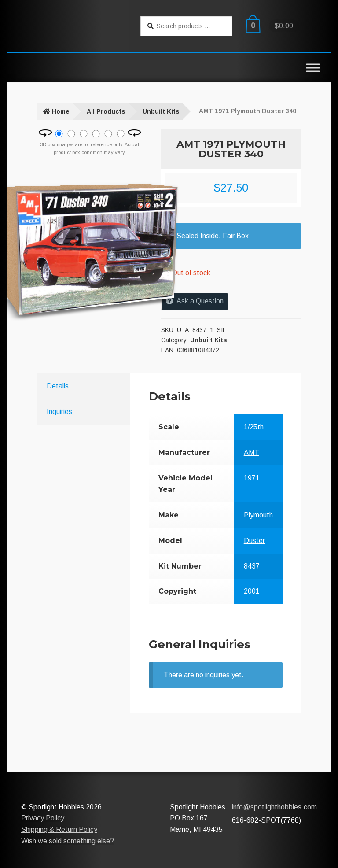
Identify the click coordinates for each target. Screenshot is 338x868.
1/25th (254, 427)
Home (61, 111)
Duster (254, 541)
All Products (106, 111)
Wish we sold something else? (68, 841)
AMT (252, 452)
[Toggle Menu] (313, 68)
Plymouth (258, 515)
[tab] (76, 386)
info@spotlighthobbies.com (274, 807)
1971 (252, 478)
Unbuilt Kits (161, 111)
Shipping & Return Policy (59, 829)
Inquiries (59, 412)
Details (58, 386)
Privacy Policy (43, 818)
